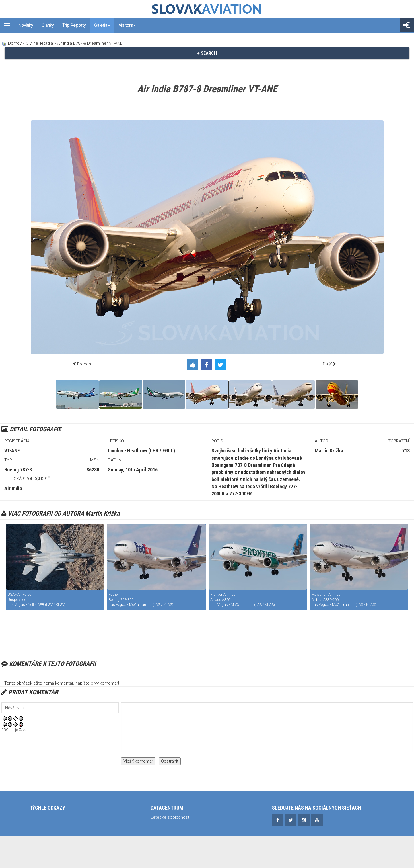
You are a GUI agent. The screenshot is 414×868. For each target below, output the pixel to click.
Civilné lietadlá (39, 43)
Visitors (127, 25)
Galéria (102, 25)
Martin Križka (329, 451)
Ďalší (327, 364)
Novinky (26, 25)
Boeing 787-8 (18, 470)
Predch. (85, 364)
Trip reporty (74, 25)
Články (48, 25)
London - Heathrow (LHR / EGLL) (141, 451)
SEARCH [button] (207, 53)
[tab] (207, 53)
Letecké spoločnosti (170, 817)
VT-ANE (12, 451)
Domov (15, 43)
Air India (13, 488)
